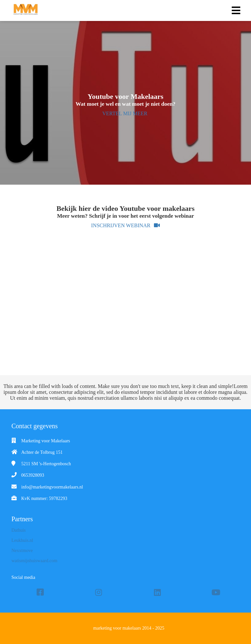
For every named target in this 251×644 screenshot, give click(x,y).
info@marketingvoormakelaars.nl (52, 487)
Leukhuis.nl (22, 540)
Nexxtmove (22, 551)
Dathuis (19, 530)
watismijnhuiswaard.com (34, 561)
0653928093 (33, 475)
